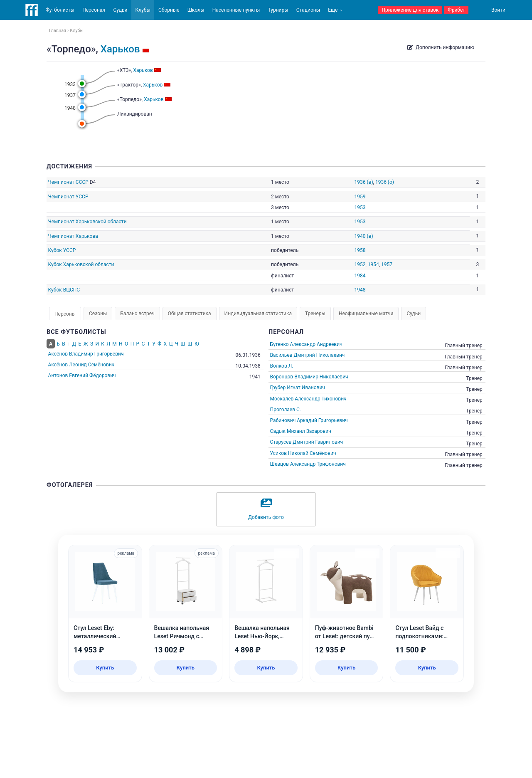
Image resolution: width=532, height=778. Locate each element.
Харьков (120, 49)
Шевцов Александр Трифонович (308, 464)
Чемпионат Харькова (73, 236)
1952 (360, 264)
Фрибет (456, 10)
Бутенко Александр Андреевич (306, 344)
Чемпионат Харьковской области (87, 222)
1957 (387, 264)
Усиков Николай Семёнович (303, 453)
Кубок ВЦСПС (64, 290)
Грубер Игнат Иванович (298, 388)
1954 (373, 264)
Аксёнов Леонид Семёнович (81, 365)
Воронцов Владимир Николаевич (309, 377)
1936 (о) (385, 182)
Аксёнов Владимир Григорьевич (86, 354)
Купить (105, 668)
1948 (360, 290)
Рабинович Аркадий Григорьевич (309, 420)
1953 (360, 207)
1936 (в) (363, 182)
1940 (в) (363, 236)
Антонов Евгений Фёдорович (82, 375)
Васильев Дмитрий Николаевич (308, 355)
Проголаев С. (286, 410)
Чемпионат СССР (68, 182)
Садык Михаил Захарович (301, 431)
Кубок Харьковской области (81, 264)
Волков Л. (282, 366)
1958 (360, 250)
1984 (360, 276)
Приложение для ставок (410, 10)
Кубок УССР (62, 250)
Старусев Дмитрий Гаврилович (307, 442)
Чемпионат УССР (68, 197)
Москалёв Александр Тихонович (308, 399)
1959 (360, 197)
